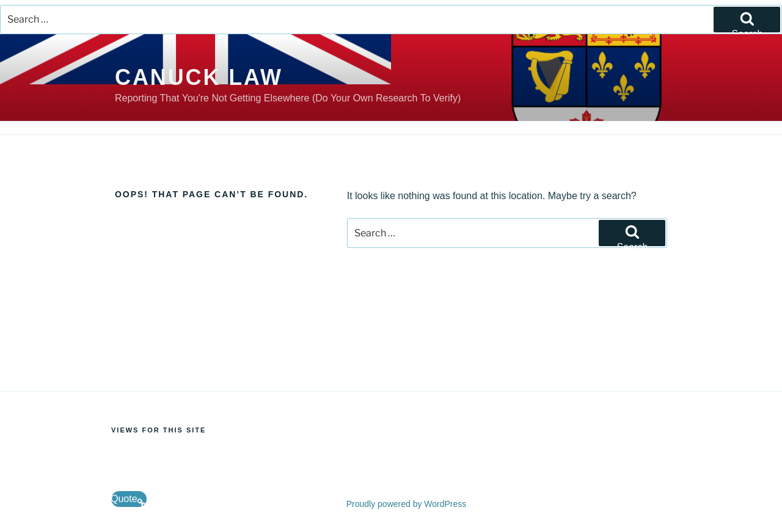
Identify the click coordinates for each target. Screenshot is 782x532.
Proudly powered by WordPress (407, 504)
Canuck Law (199, 77)
